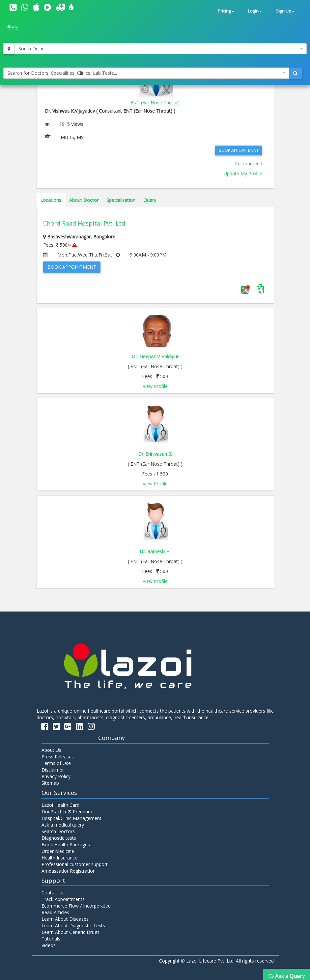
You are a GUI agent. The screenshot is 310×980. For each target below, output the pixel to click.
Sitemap (50, 783)
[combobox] (160, 49)
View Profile (155, 386)
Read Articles (55, 912)
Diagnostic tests (59, 838)
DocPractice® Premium (67, 812)
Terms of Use (56, 763)
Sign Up (285, 11)
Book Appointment (239, 150)
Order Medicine (58, 851)
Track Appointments (63, 899)
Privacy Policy (56, 776)
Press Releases (58, 757)
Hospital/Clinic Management (71, 818)
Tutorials (51, 939)
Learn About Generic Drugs (70, 932)
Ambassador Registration (69, 871)
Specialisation (121, 200)
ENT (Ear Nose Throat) (155, 103)
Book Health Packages (66, 844)
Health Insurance (59, 858)
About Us (51, 750)
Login (255, 11)
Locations (51, 200)
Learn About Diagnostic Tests (73, 926)
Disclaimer (53, 770)
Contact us (53, 893)
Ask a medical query (63, 825)
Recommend (249, 163)
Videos (49, 945)
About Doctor (84, 200)
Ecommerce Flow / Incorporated (76, 906)
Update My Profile (243, 173)
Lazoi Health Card (60, 805)
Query (150, 200)
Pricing (226, 11)
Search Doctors (58, 831)
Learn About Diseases (65, 919)
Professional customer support (75, 864)
